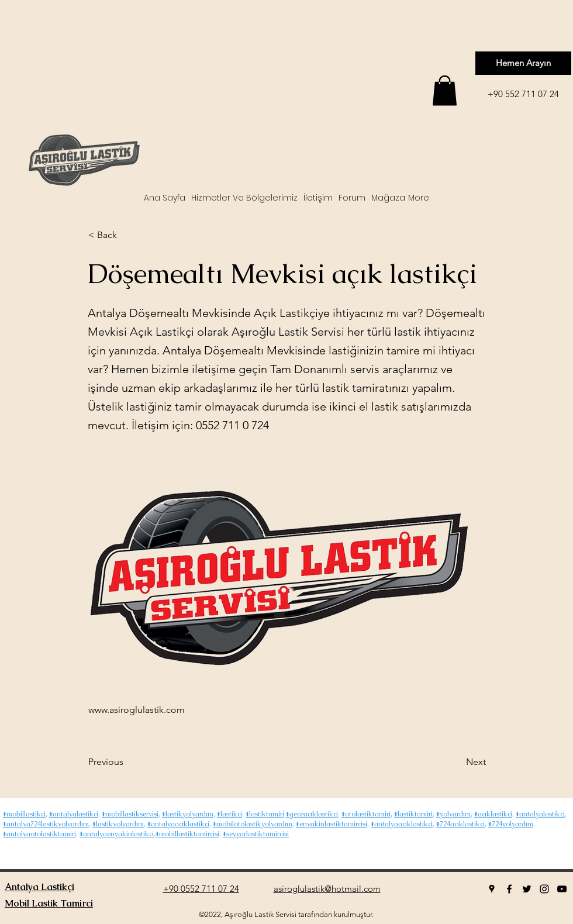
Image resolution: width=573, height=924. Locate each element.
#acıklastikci (493, 814)
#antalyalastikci (74, 814)
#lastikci (229, 814)
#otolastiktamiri (366, 814)
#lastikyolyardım (188, 814)
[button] (445, 90)
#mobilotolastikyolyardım (253, 824)
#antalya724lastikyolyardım (46, 824)
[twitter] (527, 889)
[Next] (457, 762)
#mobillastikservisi (130, 814)
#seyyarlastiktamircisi (256, 834)
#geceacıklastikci (312, 814)
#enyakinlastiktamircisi (332, 824)
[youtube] (562, 889)
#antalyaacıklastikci (178, 824)
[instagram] (544, 889)
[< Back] (127, 235)
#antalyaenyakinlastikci (117, 834)
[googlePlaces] (492, 889)
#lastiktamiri (265, 814)
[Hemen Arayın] (523, 63)
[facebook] (509, 889)
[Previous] (127, 762)
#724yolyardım (511, 824)
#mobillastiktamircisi (187, 834)
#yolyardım (453, 814)
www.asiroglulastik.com (137, 710)
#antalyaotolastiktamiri (39, 834)
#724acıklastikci (460, 824)
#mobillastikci (24, 814)
